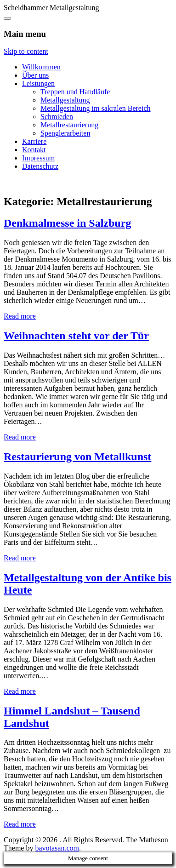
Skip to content (26, 51)
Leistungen (38, 83)
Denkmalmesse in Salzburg (67, 223)
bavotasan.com (57, 848)
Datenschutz (40, 166)
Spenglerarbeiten (65, 133)
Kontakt (34, 150)
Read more (20, 316)
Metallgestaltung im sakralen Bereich (95, 108)
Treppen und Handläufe (75, 92)
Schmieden (57, 117)
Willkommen (41, 67)
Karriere (34, 141)
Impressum (38, 158)
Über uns (35, 75)
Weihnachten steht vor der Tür (76, 336)
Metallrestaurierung (69, 125)
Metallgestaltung (65, 100)
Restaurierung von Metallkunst (77, 457)
